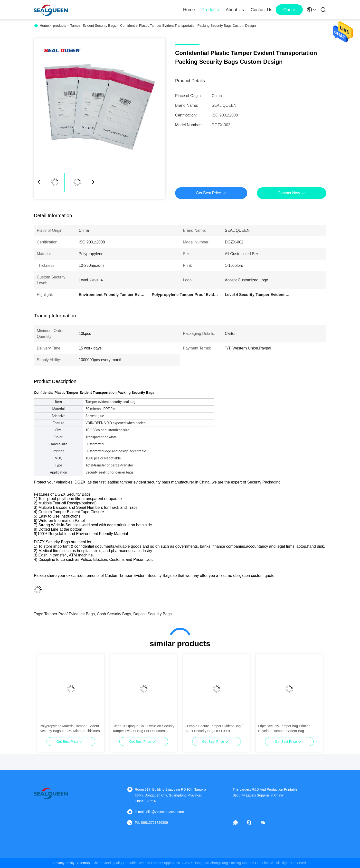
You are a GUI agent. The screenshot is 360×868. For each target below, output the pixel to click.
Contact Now (289, 193)
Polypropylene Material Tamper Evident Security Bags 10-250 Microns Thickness (71, 728)
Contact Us (261, 10)
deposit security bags (152, 614)
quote (289, 10)
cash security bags (114, 614)
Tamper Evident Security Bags (93, 26)
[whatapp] (239, 823)
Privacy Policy (64, 863)
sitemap (83, 863)
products (60, 26)
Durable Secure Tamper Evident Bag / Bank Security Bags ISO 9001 (214, 728)
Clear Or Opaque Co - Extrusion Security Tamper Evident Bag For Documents (143, 728)
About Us (235, 10)
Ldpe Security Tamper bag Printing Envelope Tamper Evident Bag (284, 728)
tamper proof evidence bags (70, 614)
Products (210, 10)
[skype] (253, 823)
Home (189, 10)
